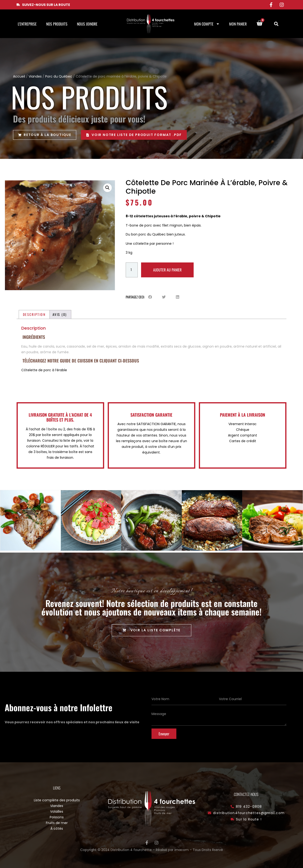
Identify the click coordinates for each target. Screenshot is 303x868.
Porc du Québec (59, 76)
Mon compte (207, 24)
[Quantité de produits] (132, 270)
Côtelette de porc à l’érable (44, 370)
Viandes (35, 76)
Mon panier (238, 24)
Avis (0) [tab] (60, 314)
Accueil (19, 76)
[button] (276, 24)
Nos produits (57, 24)
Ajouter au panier (167, 270)
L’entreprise (27, 24)
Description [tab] (34, 314)
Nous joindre (87, 24)
